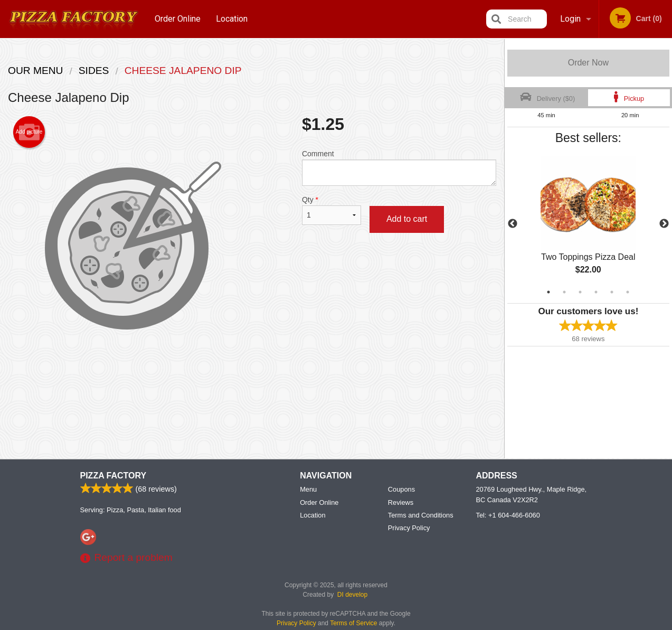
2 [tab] (564, 292)
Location (232, 19)
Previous (513, 224)
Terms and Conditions (421, 515)
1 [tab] (548, 292)
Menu (308, 489)
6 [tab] (628, 292)
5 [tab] (612, 292)
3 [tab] (580, 292)
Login (570, 19)
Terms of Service (353, 623)
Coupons (401, 489)
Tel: (508, 515)
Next (664, 224)
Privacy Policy (409, 528)
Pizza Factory (113, 476)
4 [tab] (596, 292)
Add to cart (407, 219)
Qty (332, 210)
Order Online (178, 19)
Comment (399, 168)
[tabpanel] (588, 224)
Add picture (29, 132)
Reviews (401, 502)
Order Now (588, 63)
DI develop (352, 595)
